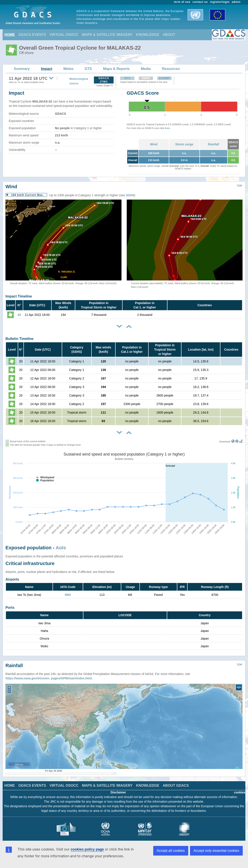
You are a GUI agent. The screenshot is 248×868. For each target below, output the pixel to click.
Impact (47, 69)
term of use (182, 2)
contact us (200, 2)
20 (19, 315)
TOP (239, 186)
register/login (220, 2)
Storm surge (184, 144)
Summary (22, 69)
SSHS (130, 195)
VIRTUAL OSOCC (64, 35)
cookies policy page (87, 849)
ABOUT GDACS (176, 782)
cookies (240, 789)
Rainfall (214, 144)
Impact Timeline (19, 296)
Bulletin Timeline (19, 339)
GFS (127, 78)
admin (236, 2)
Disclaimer (118, 789)
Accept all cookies (171, 851)
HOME (10, 35)
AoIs (61, 548)
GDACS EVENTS (32, 35)
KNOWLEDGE (148, 35)
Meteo (69, 69)
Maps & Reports (116, 69)
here (167, 128)
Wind (154, 144)
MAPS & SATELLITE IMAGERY (107, 35)
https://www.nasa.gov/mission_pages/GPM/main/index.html (49, 675)
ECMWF (165, 78)
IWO (68, 595)
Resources (171, 69)
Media (146, 69)
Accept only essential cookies (216, 851)
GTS (88, 69)
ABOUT (169, 35)
